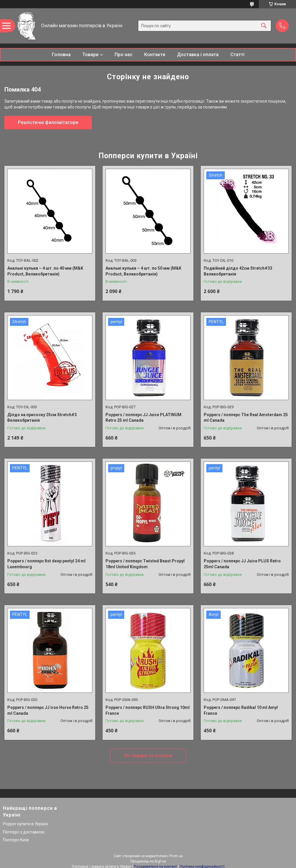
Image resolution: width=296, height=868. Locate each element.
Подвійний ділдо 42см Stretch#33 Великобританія (238, 271)
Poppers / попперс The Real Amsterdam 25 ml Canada (246, 418)
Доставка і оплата (198, 55)
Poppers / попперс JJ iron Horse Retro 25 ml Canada (48, 710)
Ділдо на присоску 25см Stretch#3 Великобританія (42, 418)
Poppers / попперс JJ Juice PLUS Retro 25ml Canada (242, 564)
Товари (90, 55)
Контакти (155, 55)
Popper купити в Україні (25, 824)
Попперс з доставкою (24, 832)
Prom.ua (176, 856)
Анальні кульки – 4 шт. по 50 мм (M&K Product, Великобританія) (143, 271)
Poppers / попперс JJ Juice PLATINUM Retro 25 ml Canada (143, 418)
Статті (237, 55)
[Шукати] (264, 26)
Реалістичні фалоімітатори (48, 122)
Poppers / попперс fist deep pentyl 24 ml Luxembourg (46, 564)
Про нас (124, 55)
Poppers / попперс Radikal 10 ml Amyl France (241, 710)
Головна (61, 55)
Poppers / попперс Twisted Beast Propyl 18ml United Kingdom (145, 564)
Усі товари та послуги (148, 756)
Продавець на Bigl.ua (148, 861)
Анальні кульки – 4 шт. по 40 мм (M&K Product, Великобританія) (45, 271)
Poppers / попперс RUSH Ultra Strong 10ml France (148, 710)
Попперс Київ (16, 840)
